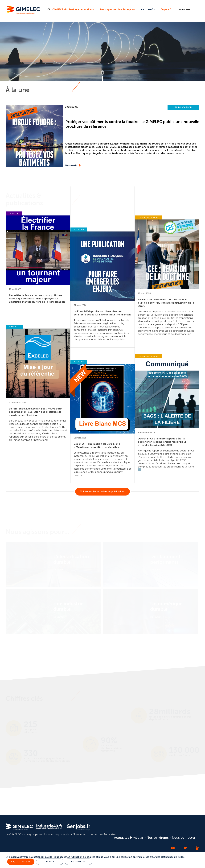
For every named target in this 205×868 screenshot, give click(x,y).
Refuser (50, 862)
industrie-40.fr (148, 9)
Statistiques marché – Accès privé (117, 9)
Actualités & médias (129, 838)
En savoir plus (79, 862)
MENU (184, 10)
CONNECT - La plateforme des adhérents (73, 9)
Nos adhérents (158, 838)
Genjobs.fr (166, 9)
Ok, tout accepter (21, 862)
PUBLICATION (183, 107)
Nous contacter (184, 838)
